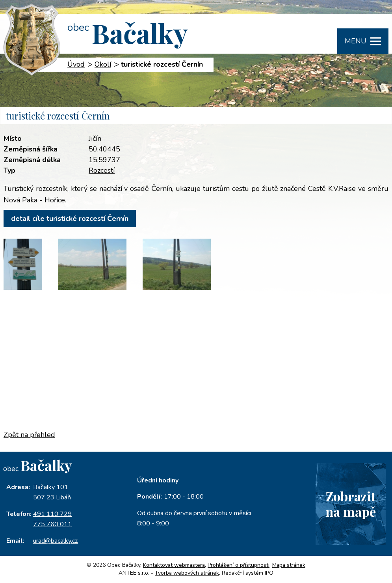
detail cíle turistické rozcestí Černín (70, 219)
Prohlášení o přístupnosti (239, 565)
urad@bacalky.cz (56, 541)
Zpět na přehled (29, 435)
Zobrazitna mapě (351, 504)
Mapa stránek (289, 565)
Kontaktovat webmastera (174, 565)
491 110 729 (52, 514)
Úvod (76, 64)
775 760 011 (52, 524)
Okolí (103, 64)
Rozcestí (102, 170)
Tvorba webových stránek (187, 573)
